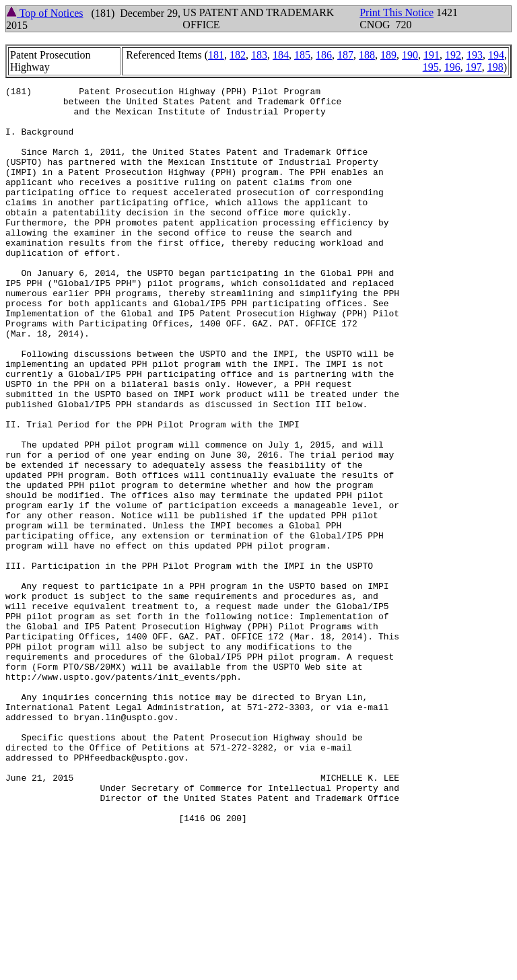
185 (302, 55)
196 (452, 67)
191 (432, 55)
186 (324, 55)
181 (216, 55)
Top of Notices (45, 13)
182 (238, 55)
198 (495, 67)
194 (496, 55)
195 (431, 67)
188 (367, 55)
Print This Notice (397, 12)
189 (388, 55)
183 (259, 55)
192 (453, 55)
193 (475, 55)
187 (345, 55)
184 (281, 55)
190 (410, 55)
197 (474, 67)
